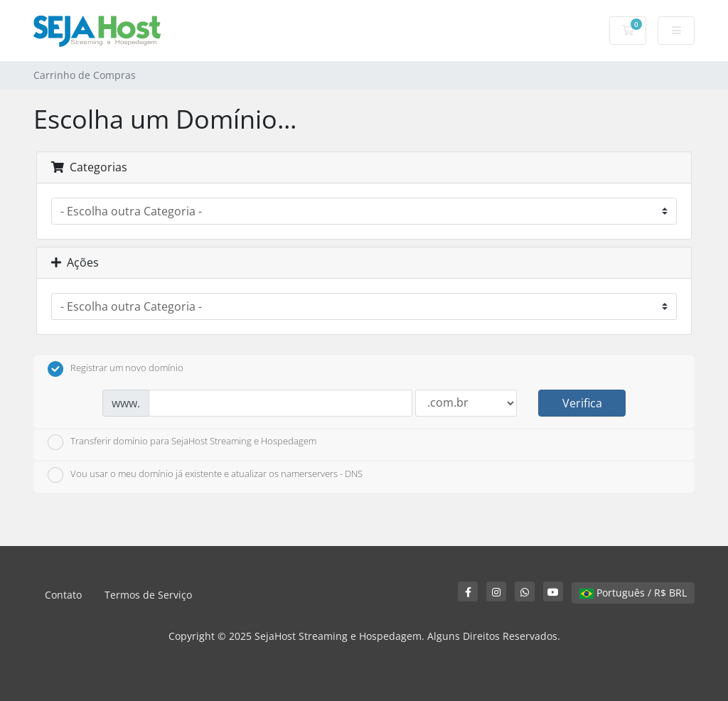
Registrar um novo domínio (116, 369)
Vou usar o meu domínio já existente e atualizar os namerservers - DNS (205, 475)
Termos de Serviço (148, 595)
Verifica (582, 403)
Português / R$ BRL (633, 593)
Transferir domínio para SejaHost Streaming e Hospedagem (182, 442)
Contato (63, 595)
